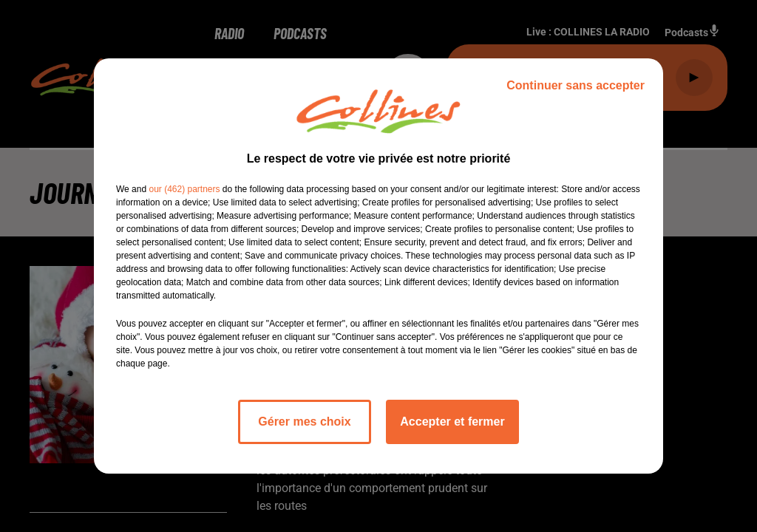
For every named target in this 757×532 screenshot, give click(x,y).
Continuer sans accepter (576, 85)
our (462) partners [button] (184, 189)
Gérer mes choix (304, 422)
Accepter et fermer (452, 422)
